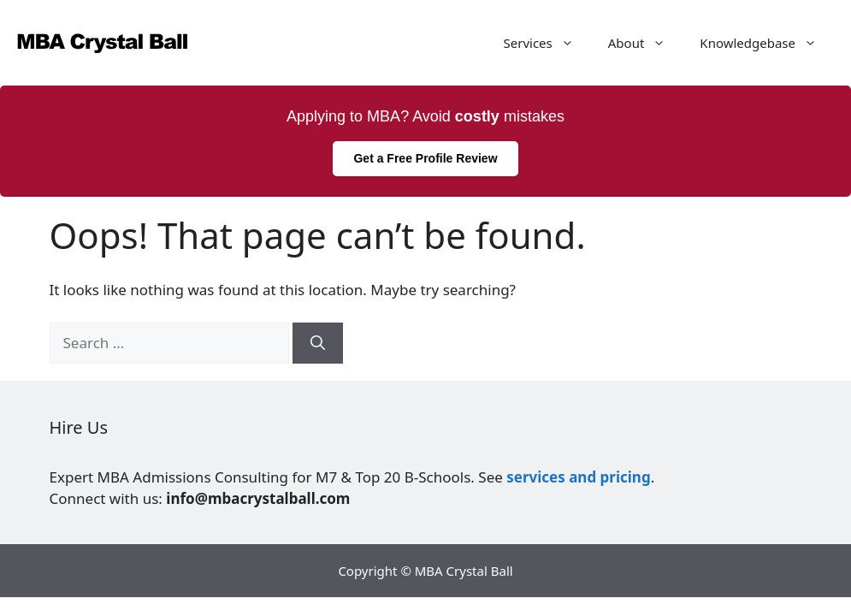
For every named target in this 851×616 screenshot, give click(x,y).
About (646, 43)
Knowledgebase (767, 43)
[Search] (318, 343)
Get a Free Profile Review (425, 158)
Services (547, 43)
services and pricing (578, 477)
